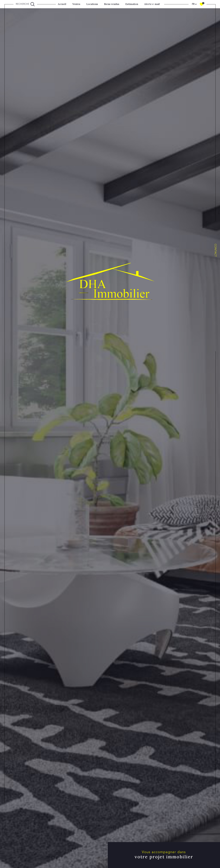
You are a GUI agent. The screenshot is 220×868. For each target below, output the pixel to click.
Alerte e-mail (152, 4)
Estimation (132, 4)
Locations (92, 4)
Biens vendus (112, 4)
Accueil (62, 4)
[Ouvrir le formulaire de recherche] (25, 4)
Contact (216, 250)
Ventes (76, 4)
